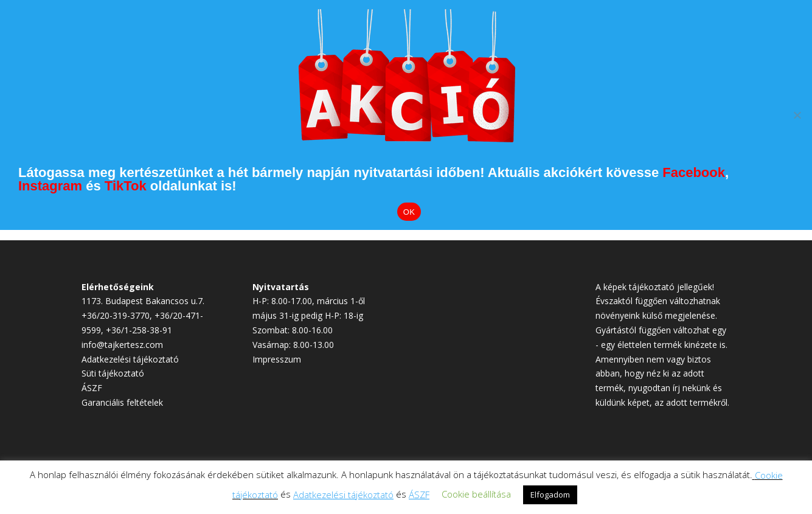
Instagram (50, 186)
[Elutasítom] (797, 115)
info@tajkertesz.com (122, 345)
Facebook (694, 172)
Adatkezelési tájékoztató (130, 359)
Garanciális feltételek (122, 402)
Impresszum (277, 359)
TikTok (126, 186)
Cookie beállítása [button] (476, 494)
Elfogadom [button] (550, 495)
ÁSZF (92, 388)
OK (409, 212)
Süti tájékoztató (113, 373)
